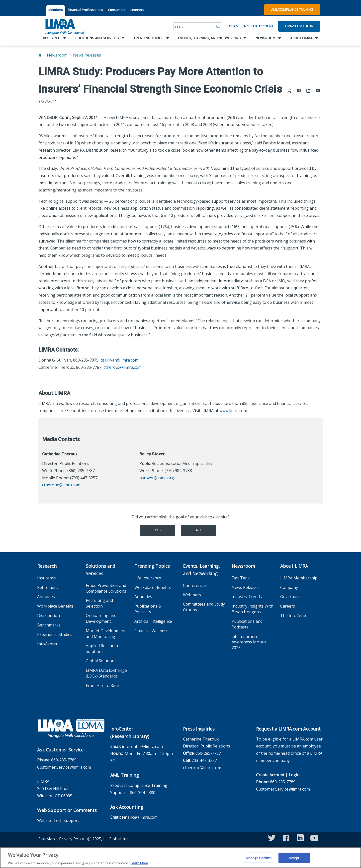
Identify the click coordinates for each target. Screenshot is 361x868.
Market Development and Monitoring (106, 634)
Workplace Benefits (55, 606)
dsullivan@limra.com (119, 360)
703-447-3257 (204, 760)
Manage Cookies (259, 861)
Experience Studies (55, 634)
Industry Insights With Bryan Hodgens (252, 609)
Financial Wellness (151, 631)
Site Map (47, 839)
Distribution (48, 616)
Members (56, 10)
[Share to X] (289, 91)
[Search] (218, 26)
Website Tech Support (58, 820)
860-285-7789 (64, 760)
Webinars (192, 595)
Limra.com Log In (299, 26)
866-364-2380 (143, 793)
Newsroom (57, 55)
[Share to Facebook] (299, 91)
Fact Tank (241, 578)
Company (289, 587)
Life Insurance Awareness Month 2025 (249, 642)
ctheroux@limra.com (123, 367)
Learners (137, 10)
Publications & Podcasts (148, 609)
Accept (294, 861)
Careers (288, 606)
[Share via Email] (318, 91)
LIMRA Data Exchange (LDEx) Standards (106, 673)
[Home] (40, 55)
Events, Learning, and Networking (201, 570)
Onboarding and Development (101, 618)
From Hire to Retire (104, 685)
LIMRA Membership (299, 578)
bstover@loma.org (157, 478)
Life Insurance (148, 578)
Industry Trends (247, 597)
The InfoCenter (295, 616)
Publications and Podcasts (247, 624)
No (198, 530)
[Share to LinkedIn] (308, 91)
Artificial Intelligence (153, 621)
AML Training (125, 775)
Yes (158, 530)
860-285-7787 (208, 753)
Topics (233, 26)
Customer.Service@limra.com (64, 767)
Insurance (46, 578)
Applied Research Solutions (102, 649)
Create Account (258, 26)
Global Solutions (101, 661)
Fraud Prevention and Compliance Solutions (106, 588)
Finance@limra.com (140, 817)
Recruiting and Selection (99, 603)
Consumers (117, 10)
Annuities (46, 597)
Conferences (195, 585)
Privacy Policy (72, 839)
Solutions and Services (100, 570)
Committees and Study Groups (204, 607)
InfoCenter (47, 644)
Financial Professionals (85, 10)
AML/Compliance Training (292, 9)
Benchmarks (49, 625)
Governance (291, 597)
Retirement (48, 587)
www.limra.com (233, 411)
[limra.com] (65, 26)
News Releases (87, 55)
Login (294, 775)
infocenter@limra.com (142, 746)
